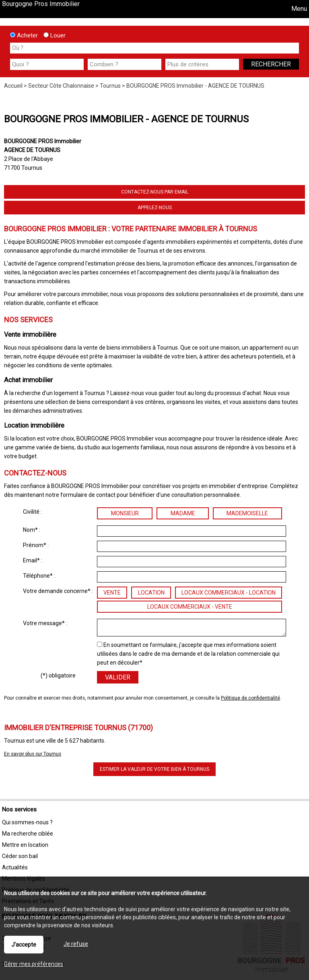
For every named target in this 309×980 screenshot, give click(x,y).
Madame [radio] (183, 513)
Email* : (33, 560)
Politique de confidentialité (250, 698)
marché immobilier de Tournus (119, 251)
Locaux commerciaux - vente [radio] (190, 607)
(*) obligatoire (58, 675)
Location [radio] (151, 593)
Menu (298, 9)
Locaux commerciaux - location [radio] (229, 593)
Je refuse (76, 944)
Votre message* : (45, 623)
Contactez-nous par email (155, 192)
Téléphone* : (39, 576)
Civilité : (32, 512)
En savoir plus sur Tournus (33, 754)
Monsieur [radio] (125, 513)
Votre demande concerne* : (58, 591)
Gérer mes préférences (34, 964)
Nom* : (32, 530)
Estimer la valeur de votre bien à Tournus (154, 769)
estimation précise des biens (124, 264)
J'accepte (24, 945)
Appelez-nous (155, 208)
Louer (55, 35)
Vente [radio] (112, 593)
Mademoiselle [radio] (247, 513)
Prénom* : (36, 545)
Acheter (24, 35)
